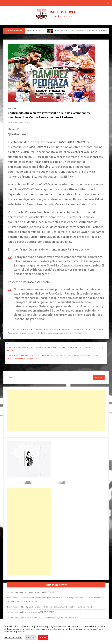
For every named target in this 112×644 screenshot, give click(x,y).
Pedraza (42, 333)
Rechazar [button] (30, 637)
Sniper (69, 333)
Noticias (12, 108)
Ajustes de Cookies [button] (13, 637)
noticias (32, 333)
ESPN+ (64, 329)
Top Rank (78, 333)
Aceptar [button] (43, 637)
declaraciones (52, 329)
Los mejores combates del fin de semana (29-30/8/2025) (33, 592)
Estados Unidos (77, 329)
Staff (10, 123)
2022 (10, 329)
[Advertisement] (56, 411)
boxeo (27, 329)
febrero (90, 329)
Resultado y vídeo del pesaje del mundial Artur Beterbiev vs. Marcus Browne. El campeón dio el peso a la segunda (55, 349)
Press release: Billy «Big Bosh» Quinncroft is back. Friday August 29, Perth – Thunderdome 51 (50, 607)
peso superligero (55, 333)
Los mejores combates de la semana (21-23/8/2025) (31, 612)
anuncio (19, 329)
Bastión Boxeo (63, 12)
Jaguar (99, 329)
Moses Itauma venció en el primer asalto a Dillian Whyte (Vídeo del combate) (42, 617)
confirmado (38, 329)
